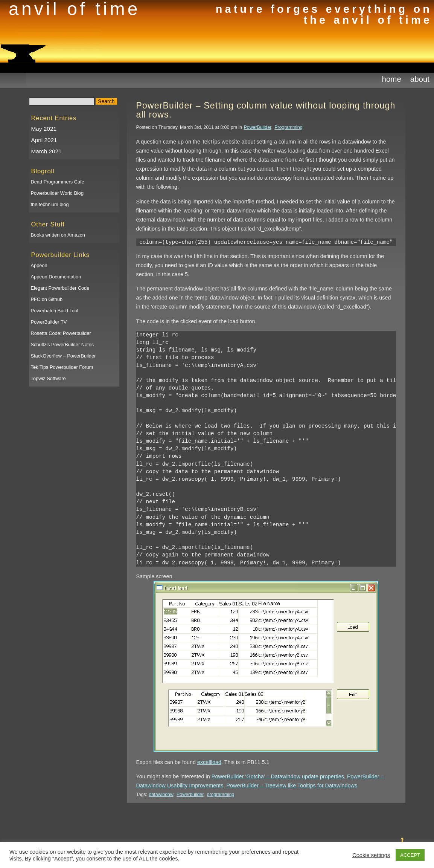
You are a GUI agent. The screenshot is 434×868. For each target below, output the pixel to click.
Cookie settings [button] (371, 855)
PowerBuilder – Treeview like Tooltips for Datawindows (292, 785)
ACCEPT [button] (410, 855)
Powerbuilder (190, 795)
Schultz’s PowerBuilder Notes (62, 345)
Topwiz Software (48, 378)
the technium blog (50, 204)
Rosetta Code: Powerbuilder (61, 333)
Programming (288, 127)
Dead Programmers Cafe (58, 182)
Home (392, 79)
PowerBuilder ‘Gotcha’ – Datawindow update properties (278, 776)
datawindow (161, 795)
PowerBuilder (258, 127)
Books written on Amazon (58, 235)
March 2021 (46, 151)
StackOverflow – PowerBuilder (63, 356)
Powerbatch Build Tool (55, 311)
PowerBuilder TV (49, 322)
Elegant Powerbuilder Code (60, 288)
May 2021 (44, 129)
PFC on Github (47, 299)
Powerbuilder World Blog (57, 193)
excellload (209, 762)
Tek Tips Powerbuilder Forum (62, 367)
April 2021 (44, 140)
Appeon (39, 265)
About (420, 79)
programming (221, 795)
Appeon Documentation (56, 277)
